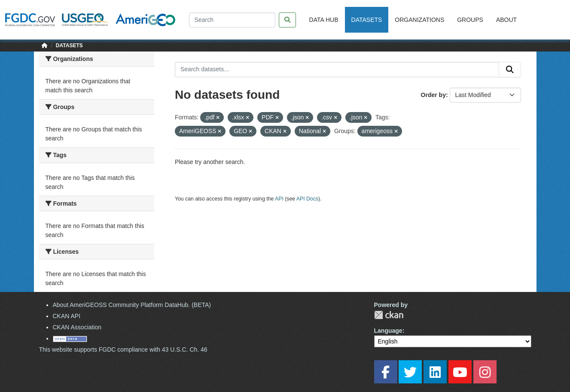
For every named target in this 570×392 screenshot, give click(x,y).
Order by (433, 95)
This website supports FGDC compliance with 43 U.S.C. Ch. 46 (123, 349)
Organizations (419, 20)
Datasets (367, 20)
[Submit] (510, 70)
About (506, 20)
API (279, 199)
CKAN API (67, 316)
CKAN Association (77, 327)
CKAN (389, 315)
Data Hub (324, 20)
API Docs (307, 199)
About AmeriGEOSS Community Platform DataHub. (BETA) (132, 305)
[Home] (45, 46)
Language (388, 331)
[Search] (232, 20)
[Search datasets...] (337, 70)
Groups (470, 20)
